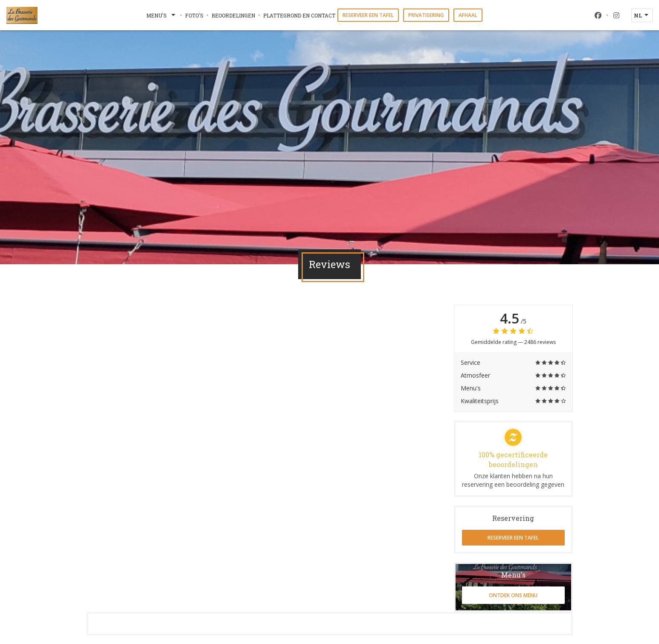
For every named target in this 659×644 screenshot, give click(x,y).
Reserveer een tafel (368, 15)
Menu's (162, 15)
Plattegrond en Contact (299, 15)
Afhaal (468, 15)
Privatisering (426, 15)
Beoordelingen (233, 15)
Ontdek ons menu (513, 595)
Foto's (194, 15)
